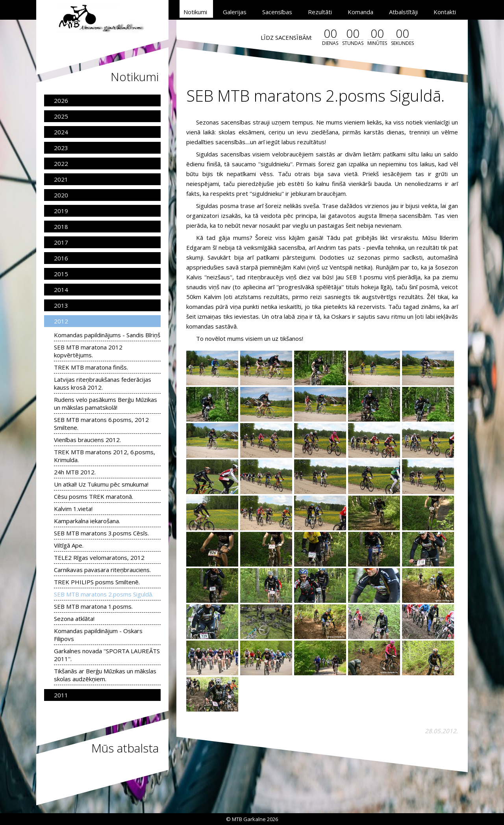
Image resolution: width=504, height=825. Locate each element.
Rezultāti (320, 12)
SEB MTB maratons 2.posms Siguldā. (104, 594)
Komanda (360, 12)
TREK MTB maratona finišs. (91, 367)
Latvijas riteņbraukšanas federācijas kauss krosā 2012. (103, 383)
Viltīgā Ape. (69, 545)
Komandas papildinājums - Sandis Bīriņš (107, 335)
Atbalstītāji (403, 12)
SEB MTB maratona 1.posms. (93, 606)
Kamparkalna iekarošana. (87, 521)
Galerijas (235, 12)
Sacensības (277, 12)
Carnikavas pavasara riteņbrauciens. (102, 570)
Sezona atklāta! (74, 619)
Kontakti (445, 12)
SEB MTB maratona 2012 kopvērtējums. (88, 351)
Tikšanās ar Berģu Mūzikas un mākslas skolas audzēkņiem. (105, 675)
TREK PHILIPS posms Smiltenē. (97, 582)
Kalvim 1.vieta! (73, 509)
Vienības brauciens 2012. (87, 440)
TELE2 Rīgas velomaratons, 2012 (99, 557)
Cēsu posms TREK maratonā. (94, 496)
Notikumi (195, 12)
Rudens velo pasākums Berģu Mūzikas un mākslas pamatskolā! (106, 403)
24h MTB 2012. (75, 472)
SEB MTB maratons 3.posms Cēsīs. (101, 533)
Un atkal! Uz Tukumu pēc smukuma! (101, 484)
